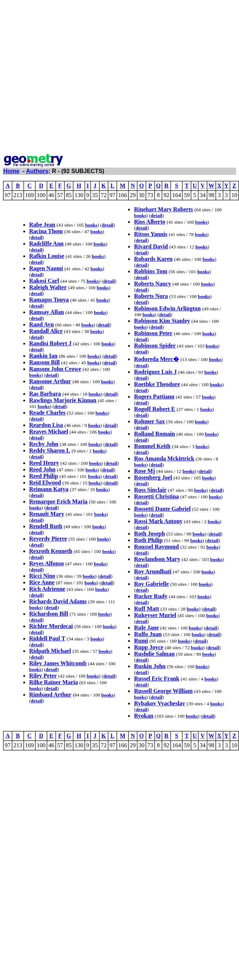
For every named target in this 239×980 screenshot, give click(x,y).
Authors (37, 171)
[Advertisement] (75, 78)
